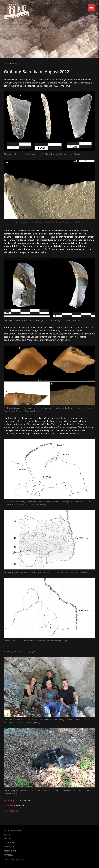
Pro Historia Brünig (13, 830)
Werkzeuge (9, 800)
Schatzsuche (10, 842)
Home (6, 64)
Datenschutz (10, 851)
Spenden (8, 838)
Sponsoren (9, 846)
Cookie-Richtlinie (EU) (14, 859)
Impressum (9, 855)
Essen (7, 806)
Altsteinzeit (13, 811)
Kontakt (8, 834)
